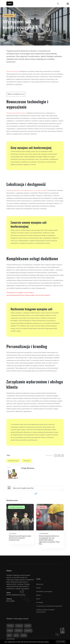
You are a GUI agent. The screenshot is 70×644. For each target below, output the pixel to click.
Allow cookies (61, 642)
